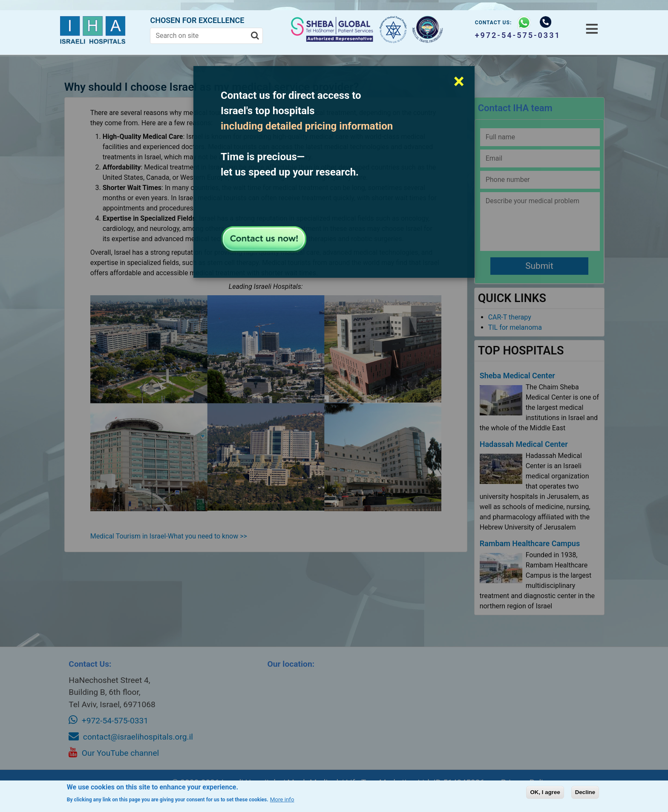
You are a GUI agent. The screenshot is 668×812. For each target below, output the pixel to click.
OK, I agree (545, 792)
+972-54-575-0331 (518, 35)
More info (282, 799)
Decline (585, 792)
